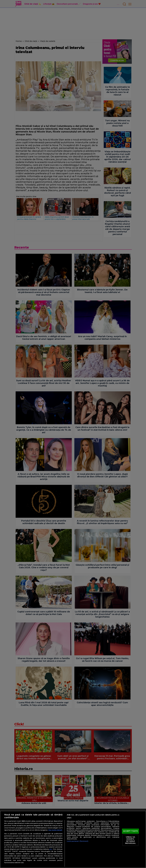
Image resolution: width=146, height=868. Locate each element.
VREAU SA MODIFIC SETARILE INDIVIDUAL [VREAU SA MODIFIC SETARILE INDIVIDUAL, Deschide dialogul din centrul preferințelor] (130, 840)
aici (51, 849)
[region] (73, 839)
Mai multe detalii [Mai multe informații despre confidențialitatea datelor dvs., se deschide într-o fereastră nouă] (55, 830)
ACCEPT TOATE (130, 831)
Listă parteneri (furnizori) (78, 841)
